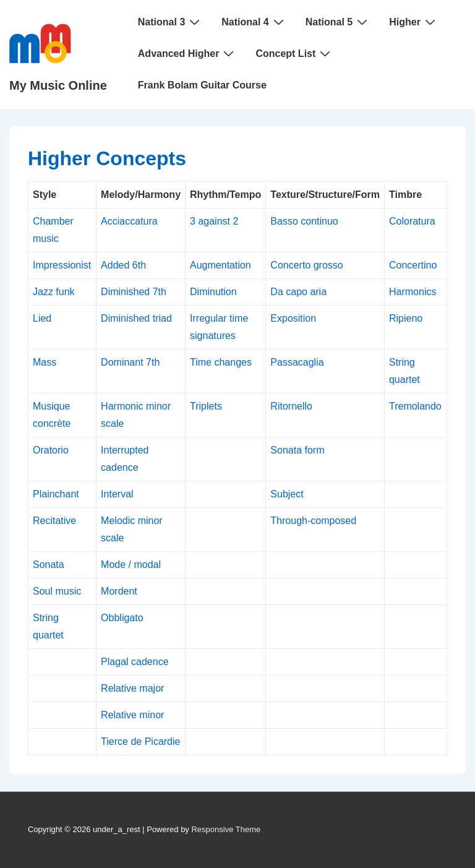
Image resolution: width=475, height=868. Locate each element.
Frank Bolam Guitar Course (202, 85)
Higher (414, 22)
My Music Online (58, 85)
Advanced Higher (188, 53)
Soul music (57, 591)
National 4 (254, 22)
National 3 (170, 22)
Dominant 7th (130, 362)
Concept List (294, 53)
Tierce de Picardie (140, 741)
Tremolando (415, 406)
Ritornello (291, 406)
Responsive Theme (226, 829)
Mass (45, 362)
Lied (42, 318)
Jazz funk (54, 292)
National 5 (338, 22)
